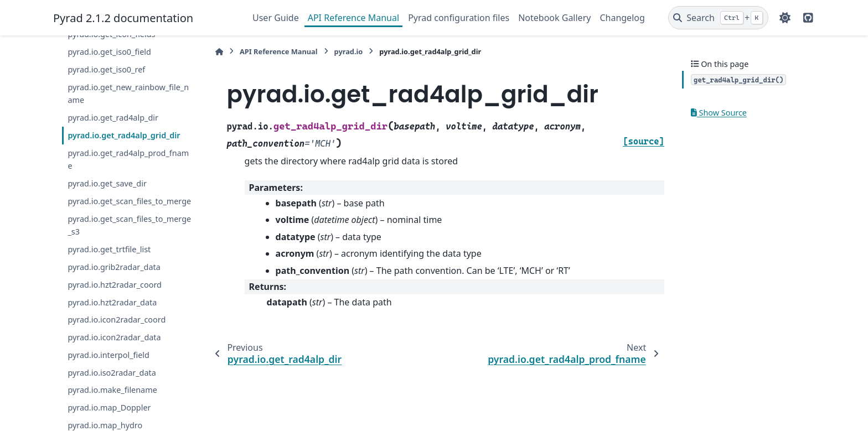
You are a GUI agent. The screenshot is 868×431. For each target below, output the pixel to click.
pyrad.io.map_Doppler (109, 407)
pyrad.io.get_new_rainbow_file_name (128, 94)
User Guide (276, 18)
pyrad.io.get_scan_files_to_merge (129, 201)
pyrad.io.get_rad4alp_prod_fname (128, 160)
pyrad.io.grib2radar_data (114, 267)
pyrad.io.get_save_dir (107, 183)
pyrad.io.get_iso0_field (109, 52)
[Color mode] (785, 18)
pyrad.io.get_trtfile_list (109, 249)
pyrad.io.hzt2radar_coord (115, 285)
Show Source (719, 113)
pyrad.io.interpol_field (108, 355)
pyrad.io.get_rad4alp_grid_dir (124, 135)
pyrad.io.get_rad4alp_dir (113, 118)
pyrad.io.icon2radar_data (114, 337)
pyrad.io (349, 51)
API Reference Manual (353, 18)
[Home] (219, 52)
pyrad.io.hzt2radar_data (112, 302)
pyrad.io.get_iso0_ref (106, 69)
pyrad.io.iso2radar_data (112, 373)
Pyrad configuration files (459, 18)
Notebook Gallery (554, 18)
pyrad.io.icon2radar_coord (117, 320)
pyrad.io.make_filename (112, 390)
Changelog (622, 18)
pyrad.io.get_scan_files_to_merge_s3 (129, 225)
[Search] (718, 18)
